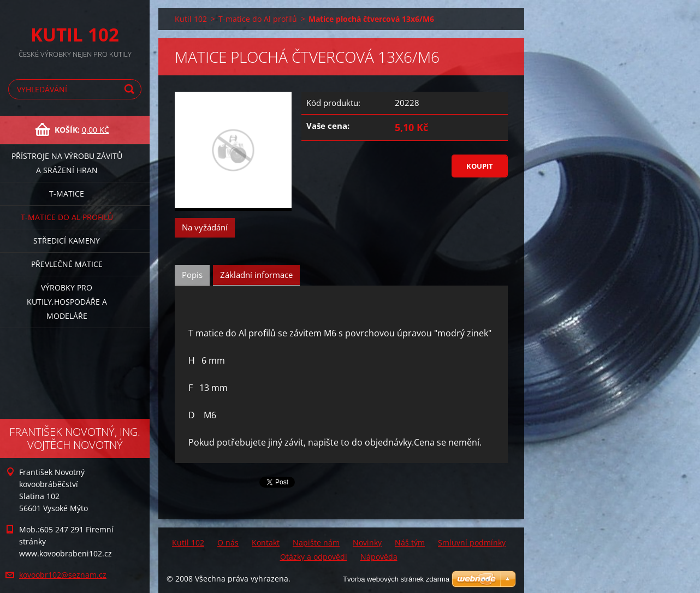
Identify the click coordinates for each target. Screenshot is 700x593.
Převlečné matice (67, 264)
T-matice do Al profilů (67, 217)
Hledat (131, 89)
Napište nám (316, 542)
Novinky (367, 542)
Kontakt (266, 542)
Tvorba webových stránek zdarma (396, 579)
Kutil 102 (191, 19)
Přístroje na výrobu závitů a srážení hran (67, 163)
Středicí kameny (67, 241)
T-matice (67, 194)
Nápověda (379, 557)
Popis (192, 275)
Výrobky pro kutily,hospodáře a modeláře (67, 302)
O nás (228, 542)
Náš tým (410, 542)
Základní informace (256, 275)
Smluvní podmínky (472, 542)
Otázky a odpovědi (314, 557)
